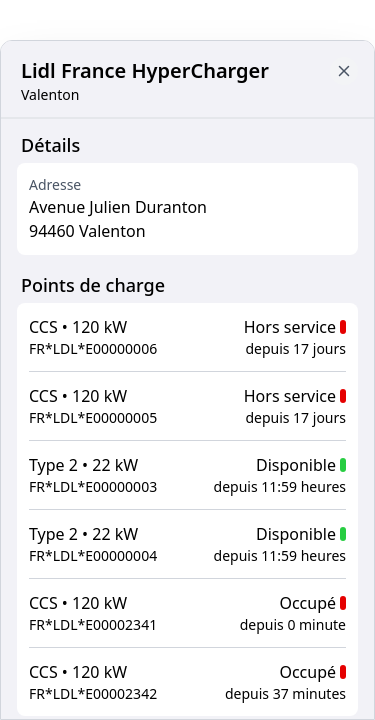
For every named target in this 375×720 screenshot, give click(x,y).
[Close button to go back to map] (344, 71)
